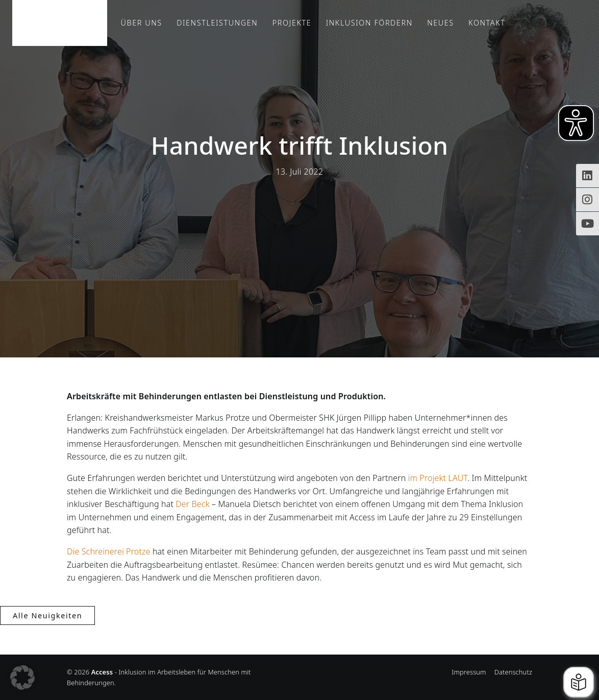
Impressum (469, 672)
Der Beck (192, 504)
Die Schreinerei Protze (109, 551)
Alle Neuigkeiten (47, 615)
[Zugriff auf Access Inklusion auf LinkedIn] (588, 176)
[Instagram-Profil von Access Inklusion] (588, 200)
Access (60, 23)
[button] (22, 678)
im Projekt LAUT (438, 478)
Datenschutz (513, 672)
